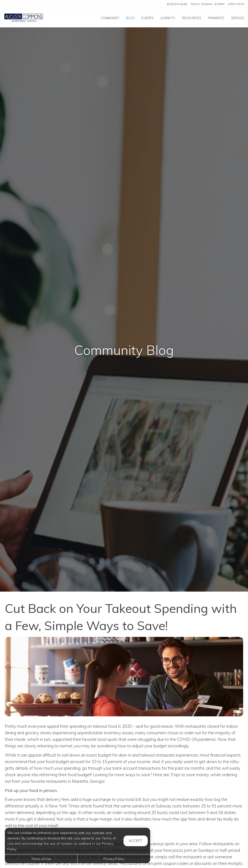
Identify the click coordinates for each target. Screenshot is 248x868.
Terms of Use (41, 859)
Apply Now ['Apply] (236, 4)
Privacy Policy (114, 859)
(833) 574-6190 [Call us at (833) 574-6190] (177, 4)
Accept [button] (136, 841)
